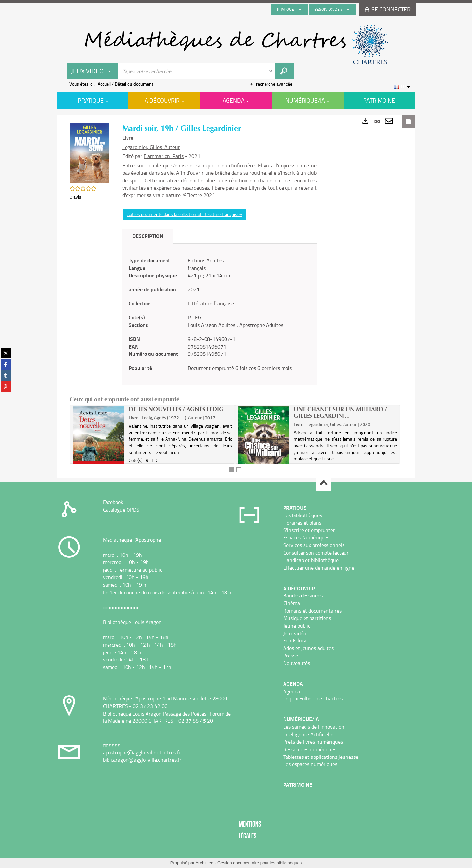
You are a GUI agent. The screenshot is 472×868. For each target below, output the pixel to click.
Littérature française (211, 303)
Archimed (204, 863)
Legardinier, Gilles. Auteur (151, 147)
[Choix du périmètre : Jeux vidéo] (93, 71)
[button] (89, 153)
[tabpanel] (219, 314)
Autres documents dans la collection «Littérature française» (185, 214)
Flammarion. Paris (164, 156)
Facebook (113, 502)
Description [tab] (148, 236)
